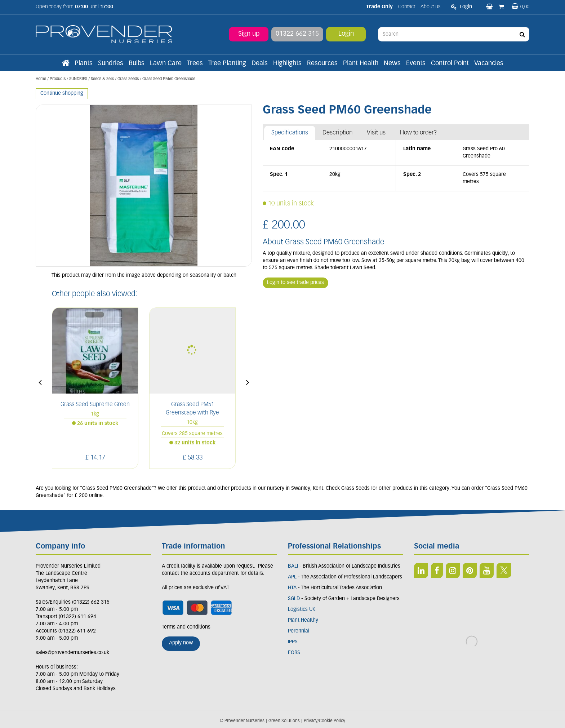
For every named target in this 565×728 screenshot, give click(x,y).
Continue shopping (62, 94)
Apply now (181, 643)
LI (421, 571)
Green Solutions (284, 721)
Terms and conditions (186, 627)
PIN (470, 571)
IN (453, 571)
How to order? (419, 133)
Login (346, 34)
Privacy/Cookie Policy (324, 721)
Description (337, 133)
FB (437, 571)
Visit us (376, 133)
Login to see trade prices (295, 283)
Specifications (290, 133)
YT (487, 571)
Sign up (249, 34)
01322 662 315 (297, 34)
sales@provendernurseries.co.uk (72, 653)
